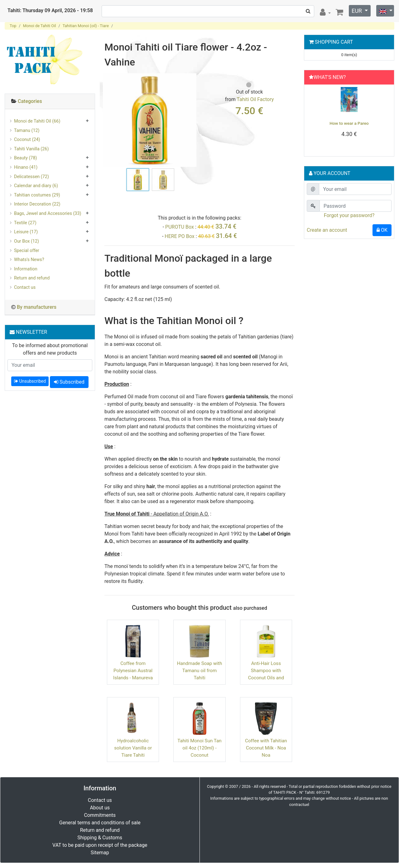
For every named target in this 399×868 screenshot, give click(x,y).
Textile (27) (25, 223)
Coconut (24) (27, 140)
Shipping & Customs (100, 838)
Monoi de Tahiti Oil (40, 26)
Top (13, 26)
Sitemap (100, 853)
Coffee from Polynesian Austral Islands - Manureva (133, 671)
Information (26, 269)
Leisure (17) (26, 232)
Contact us (25, 287)
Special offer (27, 251)
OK (382, 230)
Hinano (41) (26, 167)
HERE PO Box (179, 236)
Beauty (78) (26, 158)
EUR (357, 11)
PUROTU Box (180, 227)
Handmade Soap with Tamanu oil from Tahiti (200, 671)
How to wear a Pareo (349, 123)
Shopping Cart (334, 42)
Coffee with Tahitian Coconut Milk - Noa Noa (266, 748)
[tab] (50, 102)
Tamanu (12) (27, 131)
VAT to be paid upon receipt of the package (100, 845)
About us (100, 808)
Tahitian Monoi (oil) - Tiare (86, 26)
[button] (313, 119)
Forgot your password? (349, 215)
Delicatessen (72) (31, 177)
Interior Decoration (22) (37, 204)
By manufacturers (37, 307)
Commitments (100, 815)
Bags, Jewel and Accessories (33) (48, 213)
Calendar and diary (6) (36, 186)
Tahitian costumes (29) (37, 195)
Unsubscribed (30, 381)
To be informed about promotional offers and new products (50, 349)
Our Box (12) (26, 241)
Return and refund (32, 278)
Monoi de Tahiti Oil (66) (37, 121)
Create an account (327, 230)
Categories (30, 101)
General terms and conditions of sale (100, 823)
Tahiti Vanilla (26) (31, 149)
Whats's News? (29, 260)
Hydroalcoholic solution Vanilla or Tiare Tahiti (133, 748)
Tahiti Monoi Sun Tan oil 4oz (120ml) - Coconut (199, 748)
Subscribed (69, 382)
